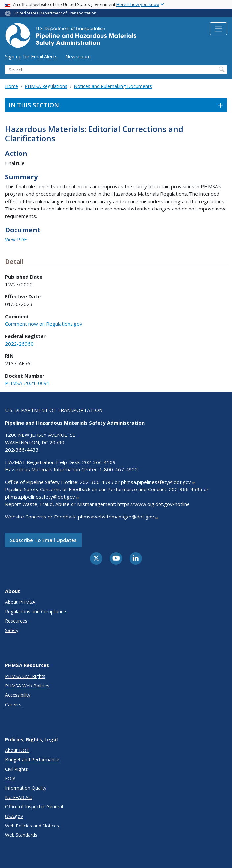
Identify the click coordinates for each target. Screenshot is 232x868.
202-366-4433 (22, 450)
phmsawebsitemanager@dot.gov (118, 517)
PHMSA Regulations (46, 86)
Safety (12, 630)
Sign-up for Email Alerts (31, 56)
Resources (16, 621)
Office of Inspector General (34, 807)
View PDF (16, 239)
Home (12, 86)
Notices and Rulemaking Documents (113, 86)
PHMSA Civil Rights (25, 676)
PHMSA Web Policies (27, 686)
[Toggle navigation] (218, 29)
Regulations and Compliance (35, 612)
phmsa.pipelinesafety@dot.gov (158, 482)
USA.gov (14, 816)
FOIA (10, 779)
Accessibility (18, 695)
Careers (13, 704)
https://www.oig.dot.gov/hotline (154, 504)
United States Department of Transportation (55, 13)
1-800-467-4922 (118, 469)
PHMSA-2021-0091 (27, 383)
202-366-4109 (99, 462)
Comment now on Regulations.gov (44, 324)
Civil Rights (16, 769)
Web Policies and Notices (32, 826)
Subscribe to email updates (43, 540)
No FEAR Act (19, 797)
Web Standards (21, 835)
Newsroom (78, 56)
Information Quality (26, 788)
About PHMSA (20, 602)
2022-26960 (19, 344)
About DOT (17, 750)
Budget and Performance (32, 759)
